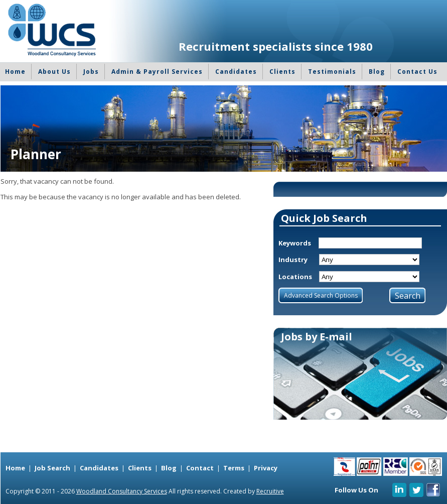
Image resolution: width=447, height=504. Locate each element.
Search (408, 296)
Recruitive (270, 491)
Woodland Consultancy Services (122, 491)
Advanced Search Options (321, 295)
